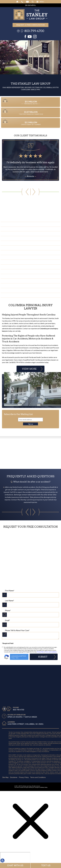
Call (22, 2)
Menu (42, 2)
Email (27, 2)
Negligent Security (13, 290)
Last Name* (9, 601)
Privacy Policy (41, 652)
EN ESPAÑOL (31, 5)
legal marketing (29, 787)
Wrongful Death (12, 257)
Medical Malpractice (14, 276)
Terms (17, 658)
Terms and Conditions (51, 652)
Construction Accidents (16, 253)
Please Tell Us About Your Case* (17, 630)
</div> (15, 860)
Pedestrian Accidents (14, 248)
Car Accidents (11, 224)
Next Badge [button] (57, 453)
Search (33, 2)
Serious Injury (11, 243)
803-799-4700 (34, 31)
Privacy (13, 658)
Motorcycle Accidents (15, 238)
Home (17, 2)
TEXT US (46, 865)
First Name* (10, 591)
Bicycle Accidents (12, 267)
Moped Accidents (12, 271)
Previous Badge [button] (4, 453)
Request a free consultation (31, 25)
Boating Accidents (13, 262)
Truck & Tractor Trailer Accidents (20, 229)
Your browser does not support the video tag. (31, 57)
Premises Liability (12, 286)
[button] (16, 192)
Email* (7, 620)
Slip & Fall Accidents (13, 234)
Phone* (8, 610)
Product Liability (12, 295)
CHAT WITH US (15, 865)
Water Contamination (15, 281)
